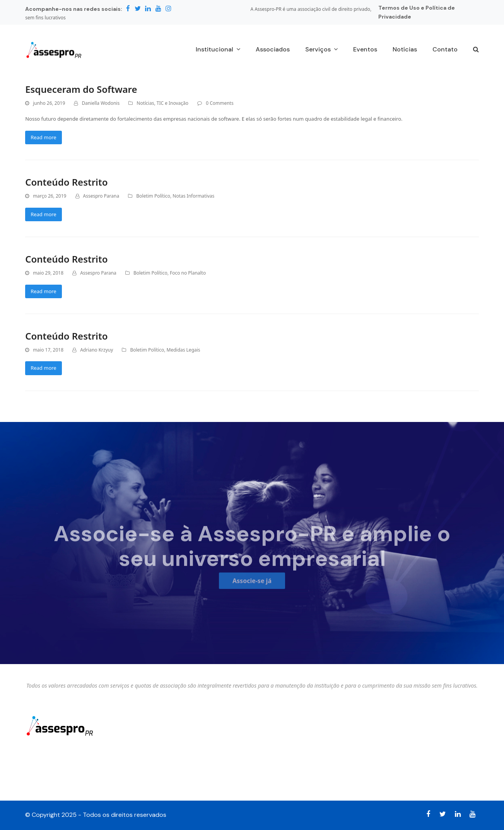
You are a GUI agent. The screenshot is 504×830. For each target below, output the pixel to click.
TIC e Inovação (173, 103)
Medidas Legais (184, 350)
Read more (44, 137)
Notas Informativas (193, 196)
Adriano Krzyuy (97, 350)
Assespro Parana (101, 196)
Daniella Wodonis (101, 103)
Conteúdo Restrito (66, 182)
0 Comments (220, 103)
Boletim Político (153, 196)
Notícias (145, 103)
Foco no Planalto (188, 273)
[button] (476, 50)
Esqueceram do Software (81, 89)
